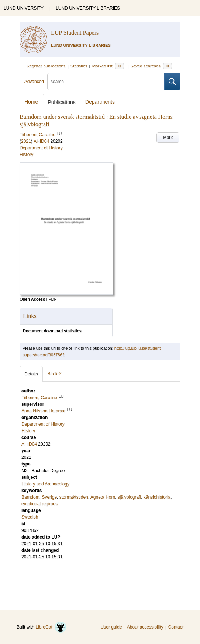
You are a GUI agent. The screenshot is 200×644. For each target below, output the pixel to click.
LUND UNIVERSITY (24, 8)
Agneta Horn (103, 497)
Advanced (34, 82)
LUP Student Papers (75, 33)
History (26, 155)
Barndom (30, 497)
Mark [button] (168, 138)
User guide (111, 627)
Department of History (41, 148)
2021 (26, 141)
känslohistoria (157, 497)
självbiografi (129, 497)
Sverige (49, 497)
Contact (176, 627)
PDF (52, 299)
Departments (100, 102)
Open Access (32, 299)
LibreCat (51, 627)
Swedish (30, 517)
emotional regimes (39, 504)
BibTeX (55, 374)
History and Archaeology (45, 484)
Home (31, 102)
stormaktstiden (74, 497)
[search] (106, 82)
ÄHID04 (41, 141)
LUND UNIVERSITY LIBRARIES (88, 8)
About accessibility (145, 627)
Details (31, 374)
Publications (62, 102)
